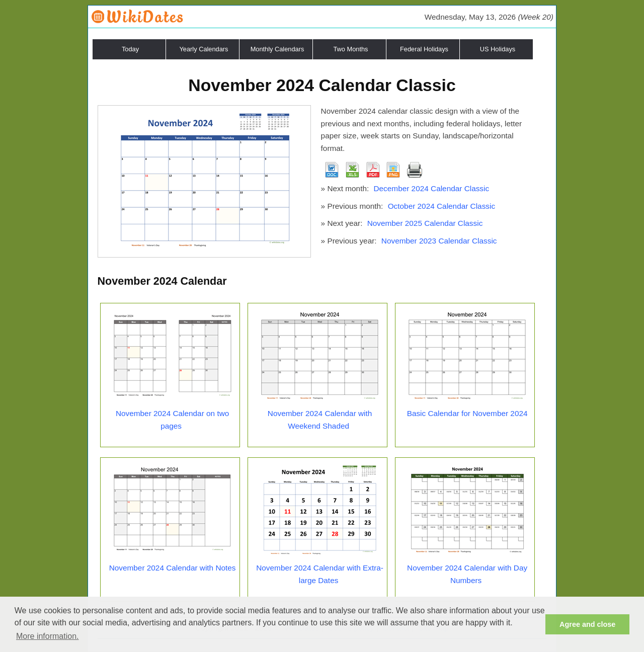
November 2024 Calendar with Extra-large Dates (320, 574)
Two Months (351, 49)
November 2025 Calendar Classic (425, 223)
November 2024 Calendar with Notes (173, 568)
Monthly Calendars (277, 49)
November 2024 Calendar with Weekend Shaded (320, 420)
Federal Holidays (424, 49)
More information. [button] (48, 636)
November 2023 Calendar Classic (439, 241)
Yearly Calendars (204, 49)
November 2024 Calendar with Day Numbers (467, 574)
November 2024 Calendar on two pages (172, 420)
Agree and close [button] (587, 624)
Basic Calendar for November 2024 (467, 413)
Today (130, 49)
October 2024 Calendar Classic (441, 206)
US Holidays (498, 49)
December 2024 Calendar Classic (431, 188)
